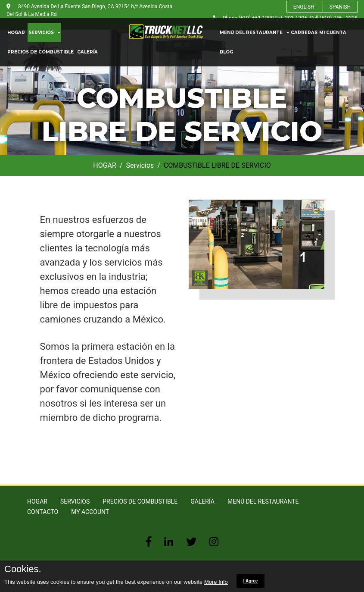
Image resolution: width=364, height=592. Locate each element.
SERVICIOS (44, 33)
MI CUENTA (333, 33)
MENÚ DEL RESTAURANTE (254, 33)
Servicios (140, 165)
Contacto (43, 512)
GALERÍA (87, 52)
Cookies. (23, 569)
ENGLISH (304, 7)
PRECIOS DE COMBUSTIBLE (40, 52)
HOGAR (16, 33)
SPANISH (340, 7)
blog (226, 52)
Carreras (304, 33)
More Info (216, 582)
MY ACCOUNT (90, 512)
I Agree (251, 581)
